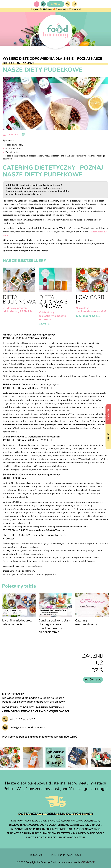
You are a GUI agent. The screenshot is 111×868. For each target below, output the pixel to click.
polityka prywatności (66, 855)
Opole (100, 833)
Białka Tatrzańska (64, 833)
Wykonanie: (81, 862)
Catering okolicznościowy (86, 622)
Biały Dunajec (41, 833)
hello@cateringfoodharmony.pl (28, 728)
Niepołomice (86, 833)
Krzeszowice (82, 825)
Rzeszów (17, 829)
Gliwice (44, 821)
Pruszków (66, 837)
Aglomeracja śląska (42, 825)
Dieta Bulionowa (19, 299)
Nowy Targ (93, 829)
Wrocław (82, 821)
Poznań (69, 821)
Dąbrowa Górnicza (24, 821)
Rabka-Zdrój (75, 829)
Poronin (26, 833)
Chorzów (57, 821)
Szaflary (13, 833)
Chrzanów (65, 825)
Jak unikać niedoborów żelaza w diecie (17, 622)
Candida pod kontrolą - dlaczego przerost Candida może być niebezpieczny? (54, 626)
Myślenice (59, 829)
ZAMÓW (56, 4)
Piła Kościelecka (46, 837)
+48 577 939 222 (22, 719)
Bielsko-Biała (18, 825)
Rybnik (47, 829)
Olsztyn (79, 837)
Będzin (95, 821)
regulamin (37, 855)
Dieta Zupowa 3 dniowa (54, 302)
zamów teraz (93, 680)
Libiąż (30, 837)
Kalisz (28, 829)
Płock (37, 829)
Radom (97, 825)
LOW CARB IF (90, 299)
